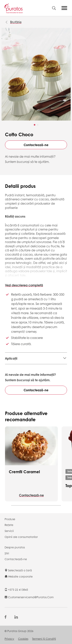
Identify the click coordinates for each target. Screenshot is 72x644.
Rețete (9, 525)
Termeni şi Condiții (44, 639)
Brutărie (16, 22)
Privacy (9, 639)
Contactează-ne (36, 145)
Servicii (9, 531)
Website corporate (19, 576)
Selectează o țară (18, 570)
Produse (10, 519)
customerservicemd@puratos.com (29, 597)
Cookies (23, 639)
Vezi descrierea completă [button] (24, 285)
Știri (7, 553)
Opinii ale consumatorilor (21, 537)
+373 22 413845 (16, 590)
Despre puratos (15, 547)
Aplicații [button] (11, 358)
